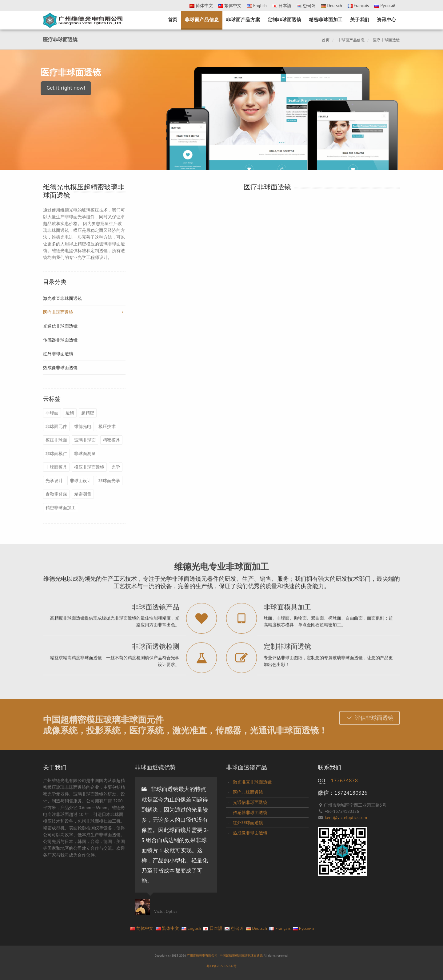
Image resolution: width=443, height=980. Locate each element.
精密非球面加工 (326, 20)
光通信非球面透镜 (60, 326)
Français (358, 6)
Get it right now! (44, 88)
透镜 (70, 413)
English (257, 6)
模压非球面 (56, 440)
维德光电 (83, 426)
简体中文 (201, 6)
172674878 (344, 780)
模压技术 (107, 426)
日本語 (282, 6)
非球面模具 (56, 467)
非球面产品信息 (202, 20)
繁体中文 (230, 6)
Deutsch (332, 6)
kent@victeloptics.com (346, 817)
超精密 (88, 413)
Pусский (385, 6)
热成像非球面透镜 (60, 368)
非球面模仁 (56, 454)
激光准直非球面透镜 (62, 298)
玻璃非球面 (85, 440)
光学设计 (54, 481)
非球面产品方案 (243, 20)
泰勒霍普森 (56, 494)
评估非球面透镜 (369, 716)
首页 (173, 20)
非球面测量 (85, 454)
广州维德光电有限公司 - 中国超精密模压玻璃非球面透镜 (225, 956)
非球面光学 (109, 481)
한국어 (306, 6)
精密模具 (111, 440)
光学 (116, 467)
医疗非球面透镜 (386, 40)
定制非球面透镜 (285, 20)
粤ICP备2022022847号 (222, 966)
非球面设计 (81, 481)
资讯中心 (387, 20)
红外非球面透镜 (58, 354)
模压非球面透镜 (89, 467)
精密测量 (83, 494)
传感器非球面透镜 (60, 340)
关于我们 (360, 20)
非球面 (52, 413)
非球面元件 (56, 426)
